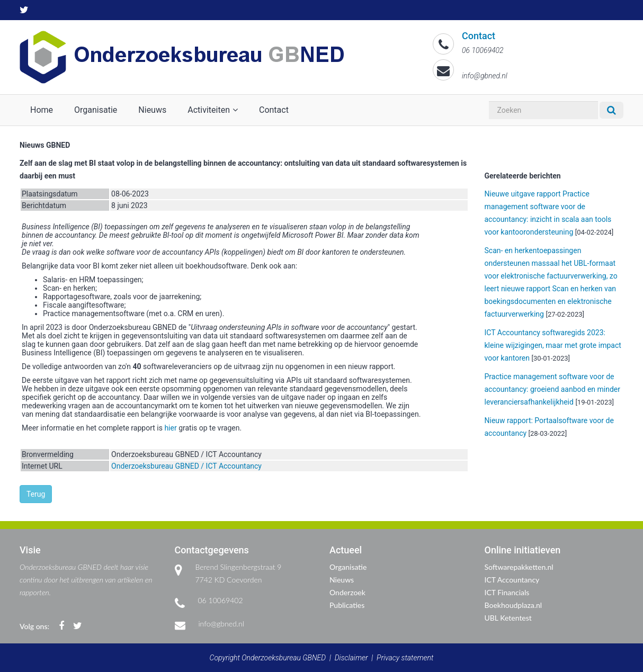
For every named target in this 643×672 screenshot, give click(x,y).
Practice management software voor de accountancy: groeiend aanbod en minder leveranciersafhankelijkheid (553, 389)
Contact (274, 110)
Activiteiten (213, 110)
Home (42, 110)
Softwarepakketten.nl (519, 567)
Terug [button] (36, 494)
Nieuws (152, 110)
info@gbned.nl (221, 624)
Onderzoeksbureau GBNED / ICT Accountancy (186, 466)
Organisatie (96, 110)
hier (170, 428)
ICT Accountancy (512, 580)
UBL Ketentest (508, 618)
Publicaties (347, 605)
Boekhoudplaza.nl (513, 605)
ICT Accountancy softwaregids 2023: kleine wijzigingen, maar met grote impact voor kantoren (553, 345)
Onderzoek (347, 592)
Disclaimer (351, 658)
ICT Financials (507, 592)
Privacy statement (405, 658)
